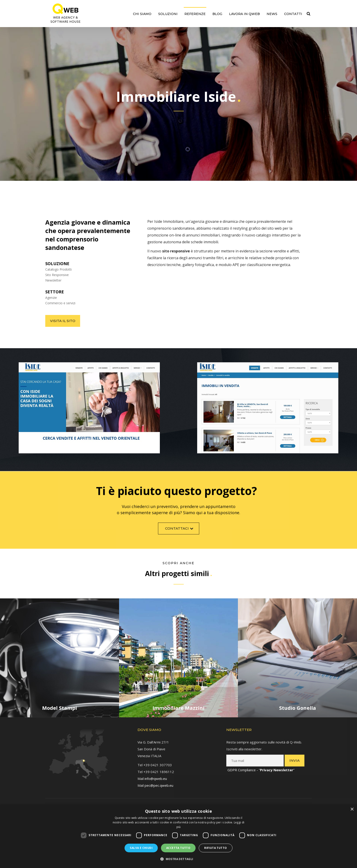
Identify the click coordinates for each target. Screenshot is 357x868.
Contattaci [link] (180, 533)
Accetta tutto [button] (178, 848)
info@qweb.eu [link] (156, 774)
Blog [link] (217, 14)
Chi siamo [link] (142, 14)
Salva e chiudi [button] (141, 848)
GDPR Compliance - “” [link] (261, 765)
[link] (65, 13)
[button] (178, 859)
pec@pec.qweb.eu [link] (159, 781)
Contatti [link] (293, 14)
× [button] (352, 809)
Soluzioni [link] (168, 14)
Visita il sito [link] (58, 321)
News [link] (272, 14)
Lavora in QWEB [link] (244, 14)
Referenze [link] (195, 14)
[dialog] (178, 836)
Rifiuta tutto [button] (215, 848)
